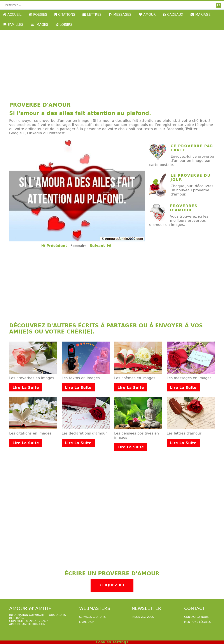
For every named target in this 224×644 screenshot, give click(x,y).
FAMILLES (13, 25)
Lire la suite (26, 388)
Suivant (101, 246)
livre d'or (87, 622)
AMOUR (147, 15)
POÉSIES (38, 15)
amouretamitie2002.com (27, 624)
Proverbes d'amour (184, 208)
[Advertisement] (112, 63)
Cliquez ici (112, 585)
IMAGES (39, 25)
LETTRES (92, 15)
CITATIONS (65, 15)
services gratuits (92, 617)
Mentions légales (197, 622)
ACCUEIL (12, 15)
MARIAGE (200, 15)
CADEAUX (173, 15)
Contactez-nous (196, 617)
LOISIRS (64, 25)
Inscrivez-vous (143, 617)
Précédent (54, 246)
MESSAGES (120, 15)
